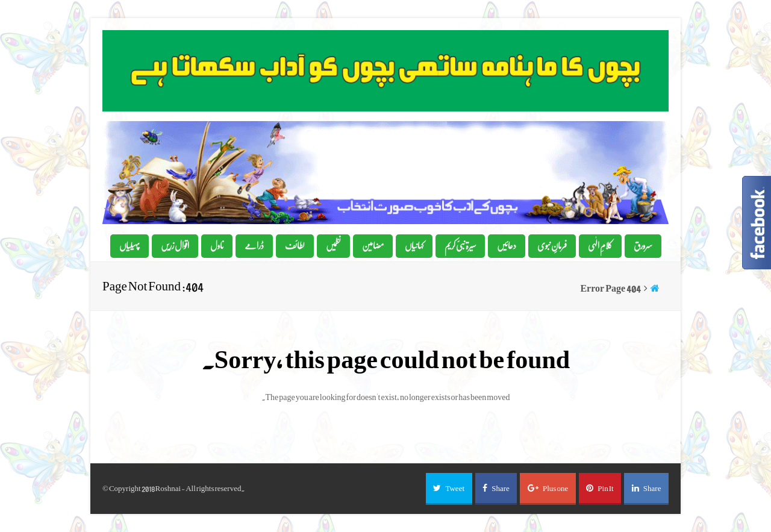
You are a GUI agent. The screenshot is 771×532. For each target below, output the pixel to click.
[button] (449, 489)
